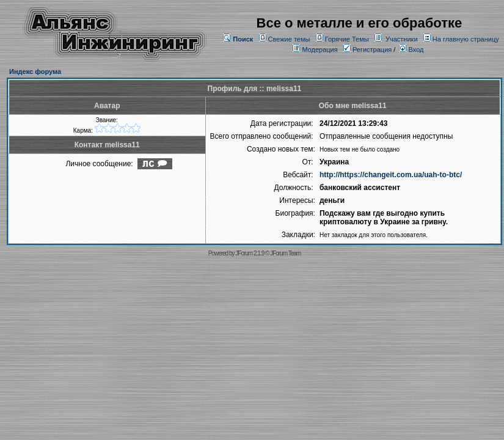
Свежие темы (289, 39)
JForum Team (285, 253)
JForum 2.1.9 (250, 253)
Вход (411, 50)
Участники (402, 39)
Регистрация (367, 50)
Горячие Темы (347, 39)
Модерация (320, 50)
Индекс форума (35, 71)
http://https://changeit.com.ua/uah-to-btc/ (391, 175)
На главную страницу (466, 39)
